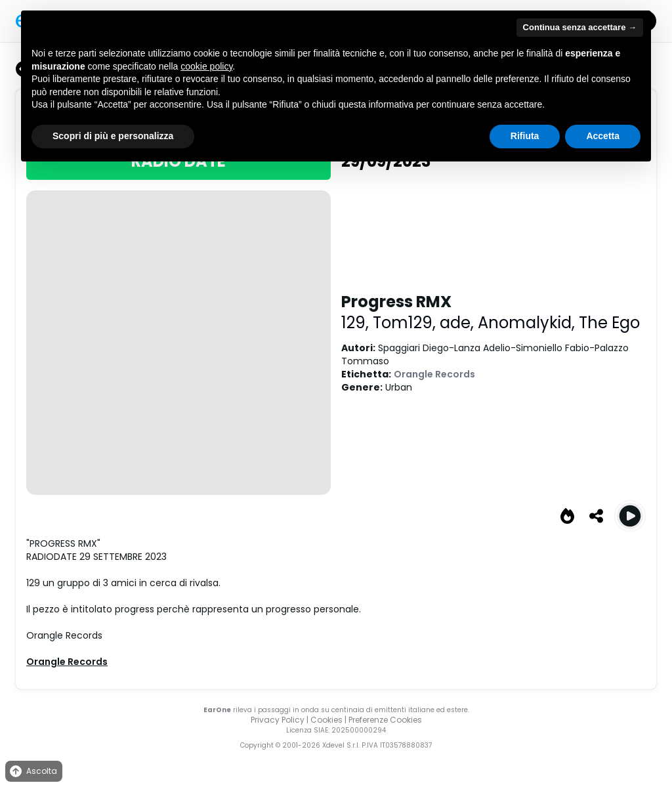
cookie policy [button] (206, 66)
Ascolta (32, 772)
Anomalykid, (528, 323)
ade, (459, 323)
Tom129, (406, 323)
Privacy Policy (278, 720)
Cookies (326, 720)
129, (357, 323)
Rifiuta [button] (525, 136)
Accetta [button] (603, 136)
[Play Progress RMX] (630, 516)
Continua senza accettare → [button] (580, 27)
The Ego (609, 323)
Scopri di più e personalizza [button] (113, 136)
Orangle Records (434, 374)
